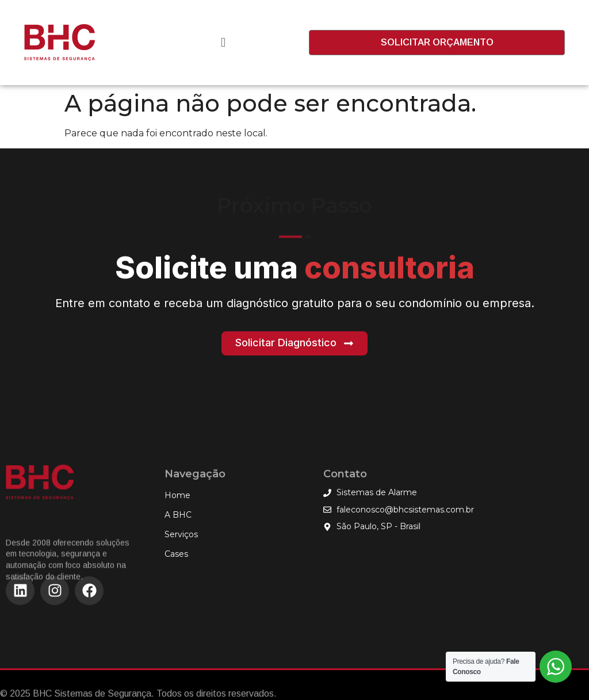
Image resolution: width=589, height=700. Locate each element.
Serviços (184, 534)
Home (177, 495)
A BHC (178, 515)
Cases (176, 554)
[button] (223, 43)
